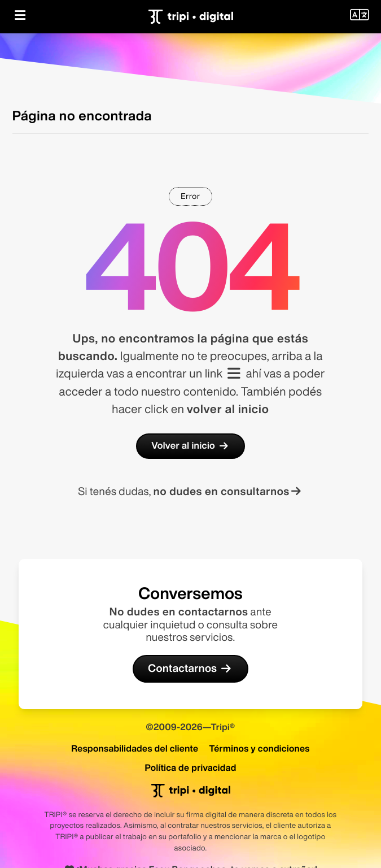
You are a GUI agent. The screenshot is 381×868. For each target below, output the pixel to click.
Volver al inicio (190, 446)
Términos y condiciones (259, 748)
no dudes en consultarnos (228, 491)
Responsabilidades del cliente (135, 748)
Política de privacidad (190, 767)
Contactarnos (190, 669)
